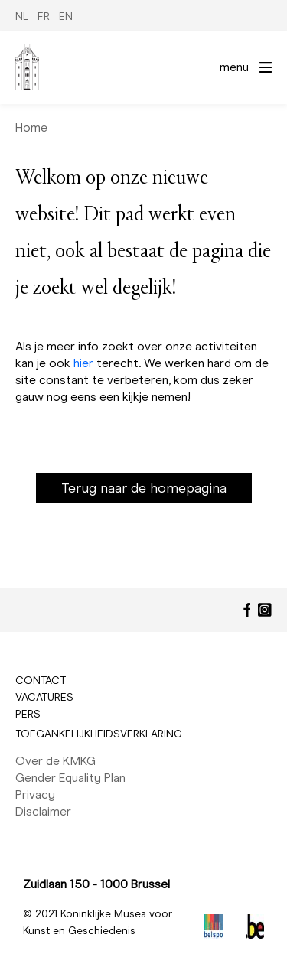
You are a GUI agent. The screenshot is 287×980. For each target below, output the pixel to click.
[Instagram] (265, 610)
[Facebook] (247, 610)
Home (31, 127)
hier (83, 363)
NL (22, 16)
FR (44, 16)
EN (66, 16)
